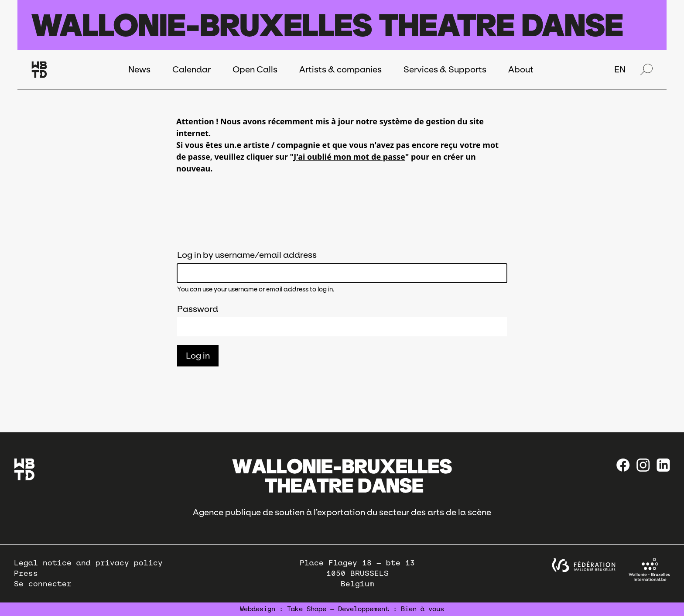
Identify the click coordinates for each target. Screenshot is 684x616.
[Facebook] (623, 465)
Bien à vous (422, 609)
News (139, 69)
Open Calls (255, 69)
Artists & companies (340, 69)
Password (198, 309)
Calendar (192, 69)
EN (620, 69)
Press (26, 573)
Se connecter (43, 584)
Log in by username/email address (247, 255)
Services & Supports (445, 69)
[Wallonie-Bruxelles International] (649, 570)
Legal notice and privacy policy (88, 563)
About (521, 69)
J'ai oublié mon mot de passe (349, 157)
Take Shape (307, 609)
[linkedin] (663, 465)
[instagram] (643, 465)
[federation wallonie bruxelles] (584, 565)
